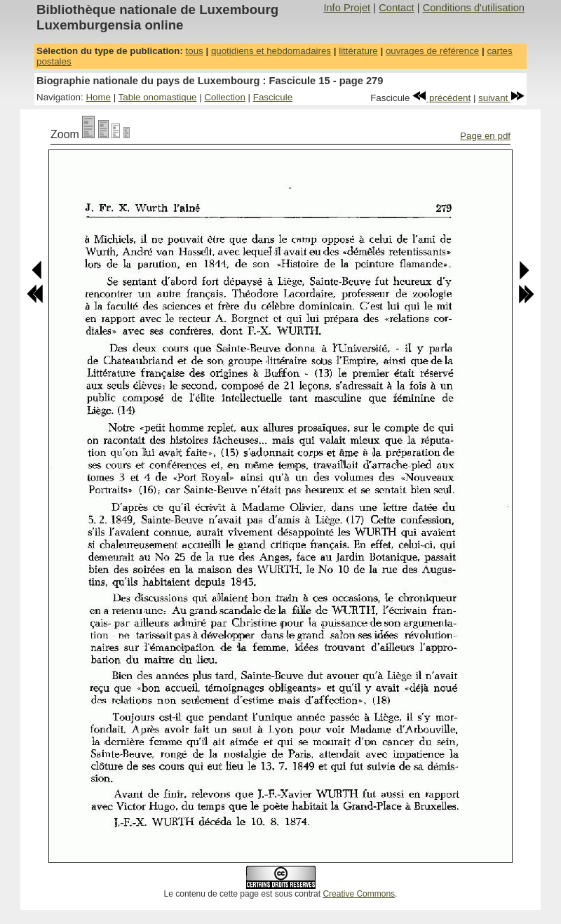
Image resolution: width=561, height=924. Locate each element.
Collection (225, 97)
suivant (501, 98)
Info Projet (347, 8)
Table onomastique (158, 97)
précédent (441, 98)
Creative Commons (359, 894)
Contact (397, 8)
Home (98, 97)
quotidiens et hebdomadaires (271, 51)
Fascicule (273, 97)
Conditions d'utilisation (474, 8)
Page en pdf (485, 136)
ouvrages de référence (432, 51)
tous (195, 51)
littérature (358, 51)
